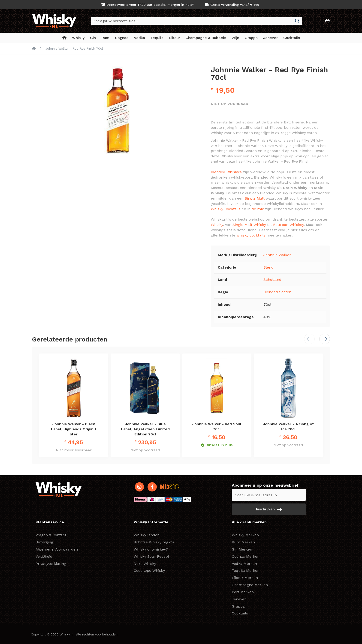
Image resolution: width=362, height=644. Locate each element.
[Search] (297, 21)
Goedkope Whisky (149, 571)
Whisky (217, 225)
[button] (314, 23)
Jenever (239, 599)
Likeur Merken (245, 578)
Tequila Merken (246, 571)
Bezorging (44, 542)
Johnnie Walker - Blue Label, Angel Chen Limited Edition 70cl (145, 429)
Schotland (272, 280)
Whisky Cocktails (226, 209)
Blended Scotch (277, 292)
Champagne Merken (250, 585)
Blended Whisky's (226, 172)
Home (34, 48)
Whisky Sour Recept (151, 556)
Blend (268, 267)
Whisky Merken (245, 535)
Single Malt (255, 198)
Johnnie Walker (277, 255)
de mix (258, 209)
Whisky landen (147, 535)
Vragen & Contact (51, 535)
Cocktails (240, 613)
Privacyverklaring (51, 564)
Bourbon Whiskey (288, 225)
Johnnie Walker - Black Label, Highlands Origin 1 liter (74, 429)
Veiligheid (44, 556)
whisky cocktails (251, 235)
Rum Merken (243, 542)
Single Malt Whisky (249, 225)
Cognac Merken (246, 556)
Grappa (238, 606)
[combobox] (197, 21)
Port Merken (243, 592)
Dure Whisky (145, 564)
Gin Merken (242, 549)
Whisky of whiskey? (151, 549)
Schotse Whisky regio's (154, 542)
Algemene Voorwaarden (57, 549)
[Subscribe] (269, 509)
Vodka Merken (244, 564)
